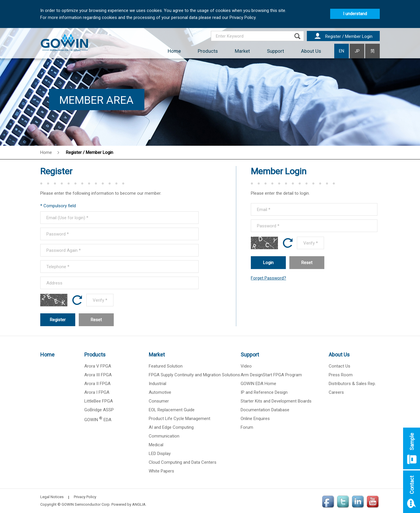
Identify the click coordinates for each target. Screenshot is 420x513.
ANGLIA (139, 504)
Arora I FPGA (97, 392)
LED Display (160, 454)
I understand (355, 14)
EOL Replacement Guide (172, 410)
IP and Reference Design (264, 392)
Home (174, 51)
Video (246, 366)
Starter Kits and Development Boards (276, 401)
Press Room (341, 375)
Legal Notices (52, 497)
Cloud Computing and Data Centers (183, 462)
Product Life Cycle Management (180, 419)
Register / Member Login (90, 152)
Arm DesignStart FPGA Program (271, 375)
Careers (336, 392)
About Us (311, 51)
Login (268, 263)
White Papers (161, 471)
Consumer (159, 401)
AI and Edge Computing (171, 427)
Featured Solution (166, 366)
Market (242, 51)
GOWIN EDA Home (258, 384)
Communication (164, 436)
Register (58, 320)
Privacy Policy (85, 497)
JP (357, 51)
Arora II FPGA (97, 384)
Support (275, 51)
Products (208, 51)
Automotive (160, 392)
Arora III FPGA (98, 375)
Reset (96, 320)
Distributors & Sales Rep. (352, 384)
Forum (247, 427)
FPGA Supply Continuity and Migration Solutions (194, 375)
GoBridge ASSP (99, 410)
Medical (156, 445)
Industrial (157, 384)
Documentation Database (265, 410)
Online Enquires (255, 419)
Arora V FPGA (98, 366)
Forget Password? (268, 278)
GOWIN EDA (98, 420)
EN (342, 51)
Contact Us (339, 366)
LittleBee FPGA (99, 401)
